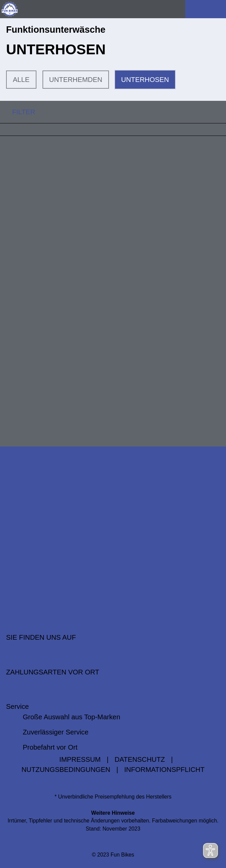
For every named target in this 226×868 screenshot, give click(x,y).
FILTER (18, 112)
